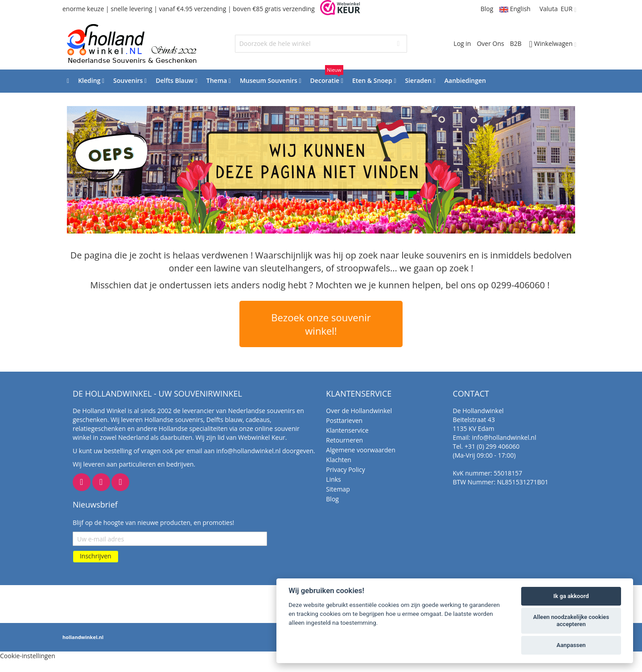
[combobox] (321, 44)
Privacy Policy (345, 469)
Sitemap (338, 489)
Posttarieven (344, 420)
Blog (487, 9)
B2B (516, 43)
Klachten (339, 460)
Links (333, 479)
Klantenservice (347, 430)
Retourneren (344, 440)
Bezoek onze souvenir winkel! (321, 324)
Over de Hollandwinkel (359, 411)
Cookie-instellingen (28, 656)
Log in (462, 43)
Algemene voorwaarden (360, 450)
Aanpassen (571, 645)
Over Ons (490, 43)
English (515, 9)
